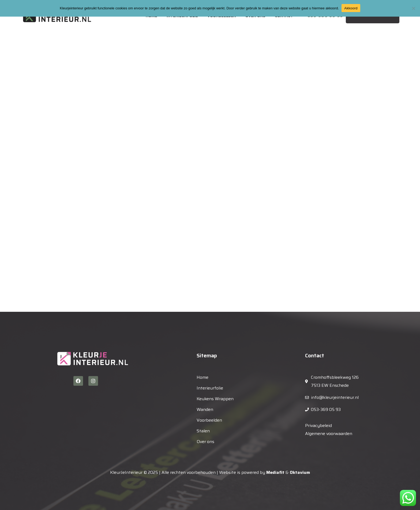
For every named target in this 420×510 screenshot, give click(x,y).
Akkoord (351, 8)
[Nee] (413, 8)
